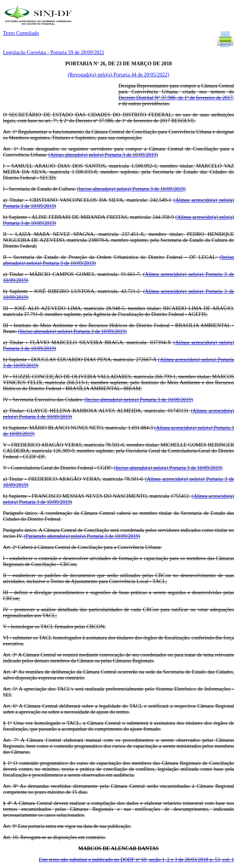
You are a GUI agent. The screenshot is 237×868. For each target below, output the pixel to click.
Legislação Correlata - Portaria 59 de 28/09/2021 (54, 52)
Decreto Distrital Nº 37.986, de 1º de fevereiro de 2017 (176, 98)
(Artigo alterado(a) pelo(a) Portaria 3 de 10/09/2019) (103, 155)
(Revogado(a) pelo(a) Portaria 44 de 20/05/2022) (118, 75)
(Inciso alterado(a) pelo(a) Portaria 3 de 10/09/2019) (131, 189)
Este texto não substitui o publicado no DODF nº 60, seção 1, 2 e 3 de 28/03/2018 (136, 860)
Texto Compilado (21, 33)
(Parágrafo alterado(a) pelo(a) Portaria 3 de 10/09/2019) (82, 536)
